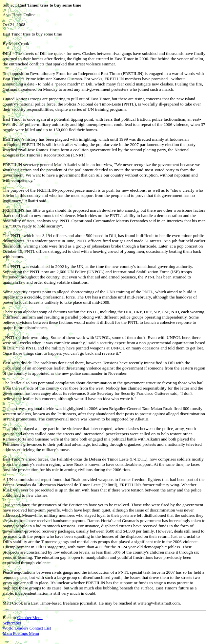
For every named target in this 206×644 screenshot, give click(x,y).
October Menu (30, 618)
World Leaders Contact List (27, 628)
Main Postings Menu (21, 633)
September (12, 623)
